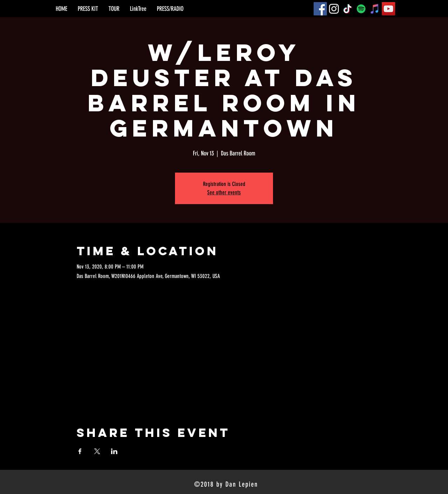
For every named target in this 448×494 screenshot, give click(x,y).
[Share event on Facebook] (80, 451)
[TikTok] (348, 9)
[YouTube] (388, 9)
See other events (224, 192)
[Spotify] (361, 9)
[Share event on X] (97, 451)
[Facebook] (320, 9)
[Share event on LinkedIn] (114, 451)
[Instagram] (334, 9)
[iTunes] (375, 9)
